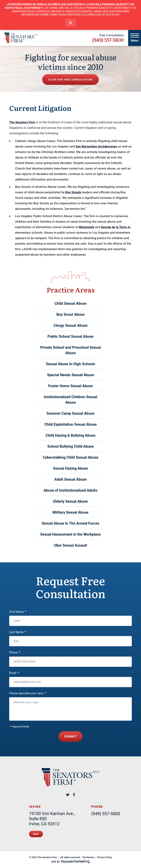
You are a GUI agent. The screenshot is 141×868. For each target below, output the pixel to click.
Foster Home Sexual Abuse (70, 386)
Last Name (18, 632)
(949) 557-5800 (108, 40)
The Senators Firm (22, 122)
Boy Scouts (73, 192)
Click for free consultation (70, 80)
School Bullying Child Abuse (70, 446)
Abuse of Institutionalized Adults (70, 490)
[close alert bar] (71, 23)
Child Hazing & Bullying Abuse (70, 435)
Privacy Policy (105, 857)
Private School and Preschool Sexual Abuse (70, 350)
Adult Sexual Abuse (70, 479)
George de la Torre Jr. (116, 227)
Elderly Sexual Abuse (71, 501)
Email (14, 673)
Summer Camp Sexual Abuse (70, 413)
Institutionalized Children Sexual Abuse (70, 400)
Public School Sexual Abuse (71, 336)
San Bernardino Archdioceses (96, 146)
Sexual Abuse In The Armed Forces (70, 523)
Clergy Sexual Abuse (70, 325)
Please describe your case (28, 693)
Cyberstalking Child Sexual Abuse (71, 457)
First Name (18, 612)
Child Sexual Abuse (70, 303)
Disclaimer (88, 857)
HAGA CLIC (101, 11)
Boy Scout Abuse (71, 314)
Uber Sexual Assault (71, 545)
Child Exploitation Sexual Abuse (70, 424)
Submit (71, 736)
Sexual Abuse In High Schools (71, 364)
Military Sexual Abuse (70, 512)
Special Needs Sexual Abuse (70, 375)
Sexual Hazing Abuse (70, 468)
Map (36, 834)
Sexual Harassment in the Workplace (70, 534)
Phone (15, 652)
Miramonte (87, 227)
